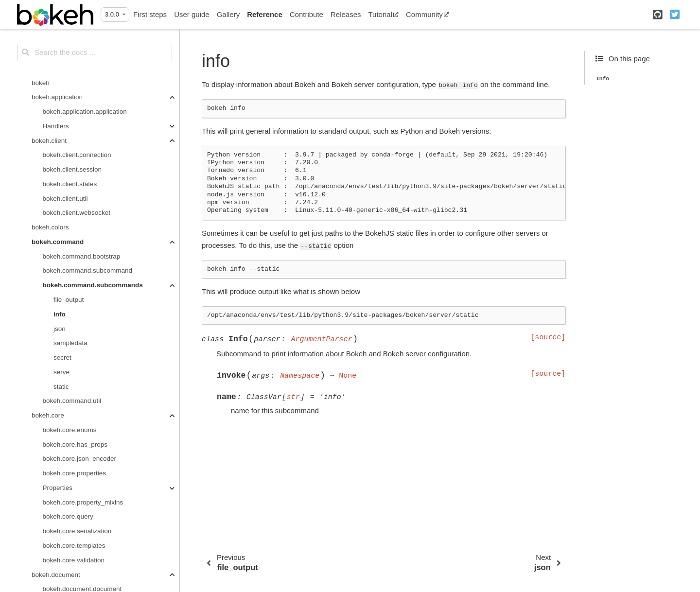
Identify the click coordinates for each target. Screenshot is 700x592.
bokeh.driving (51, 435)
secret (62, 160)
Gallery (228, 14)
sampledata (70, 145)
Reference (265, 14)
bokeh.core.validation (74, 362)
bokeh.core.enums (70, 232)
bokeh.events (51, 463)
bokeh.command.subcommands (93, 87)
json (60, 131)
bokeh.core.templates (74, 348)
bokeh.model (50, 507)
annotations (60, 536)
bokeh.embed (52, 449)
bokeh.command (58, 44)
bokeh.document (56, 377)
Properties (58, 290)
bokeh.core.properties (75, 275)
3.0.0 (113, 14)
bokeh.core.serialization (77, 333)
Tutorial (384, 14)
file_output (69, 102)
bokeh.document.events (78, 406)
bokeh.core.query (68, 319)
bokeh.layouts (52, 493)
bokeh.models (52, 521)
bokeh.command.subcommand (88, 73)
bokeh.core (48, 218)
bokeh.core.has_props (75, 247)
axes (50, 550)
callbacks (56, 565)
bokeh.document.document (82, 391)
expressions (60, 579)
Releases (346, 14)
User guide (192, 14)
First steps (150, 14)
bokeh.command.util (72, 203)
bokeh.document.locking (78, 420)
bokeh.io (44, 478)
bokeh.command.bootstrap (82, 59)
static (61, 189)
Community (428, 14)
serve (61, 174)
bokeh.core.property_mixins (83, 305)
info (60, 116)
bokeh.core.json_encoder (80, 261)
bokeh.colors (50, 29)
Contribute (306, 14)
